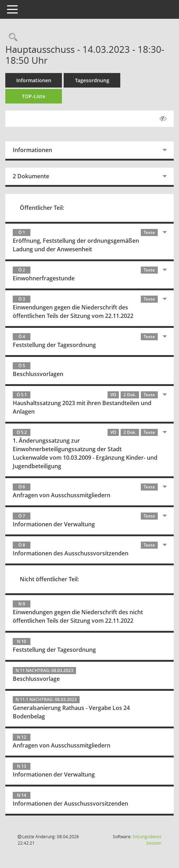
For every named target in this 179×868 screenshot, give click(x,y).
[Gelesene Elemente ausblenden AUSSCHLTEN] (163, 119)
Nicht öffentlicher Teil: (49, 579)
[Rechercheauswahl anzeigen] (11, 37)
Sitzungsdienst (147, 840)
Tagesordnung (92, 80)
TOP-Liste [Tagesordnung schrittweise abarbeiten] (34, 96)
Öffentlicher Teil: (42, 208)
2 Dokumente (31, 176)
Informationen (34, 80)
